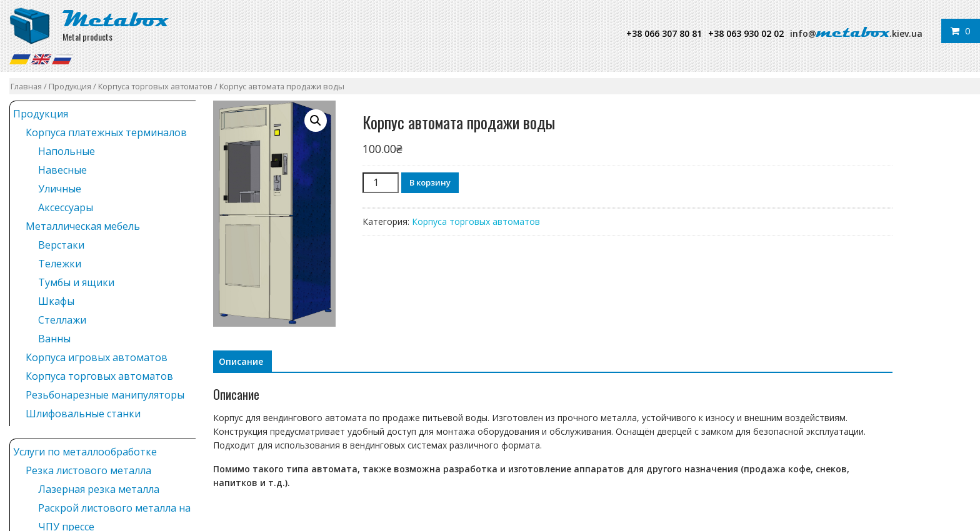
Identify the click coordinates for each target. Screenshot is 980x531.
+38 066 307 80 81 (664, 33)
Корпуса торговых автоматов (155, 86)
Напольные (67, 151)
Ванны (54, 339)
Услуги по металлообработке (85, 452)
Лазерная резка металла (99, 489)
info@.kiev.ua (856, 33)
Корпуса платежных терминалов (106, 132)
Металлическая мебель (83, 226)
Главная (26, 86)
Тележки (60, 264)
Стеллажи (62, 320)
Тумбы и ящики (76, 282)
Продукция (70, 86)
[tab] (241, 362)
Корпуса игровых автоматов (97, 357)
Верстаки (61, 245)
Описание (241, 361)
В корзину (430, 182)
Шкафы (56, 301)
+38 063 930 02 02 (746, 33)
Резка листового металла (88, 470)
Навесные (62, 170)
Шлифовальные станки (83, 414)
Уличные (60, 189)
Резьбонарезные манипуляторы (105, 395)
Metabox (116, 19)
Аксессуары (66, 207)
